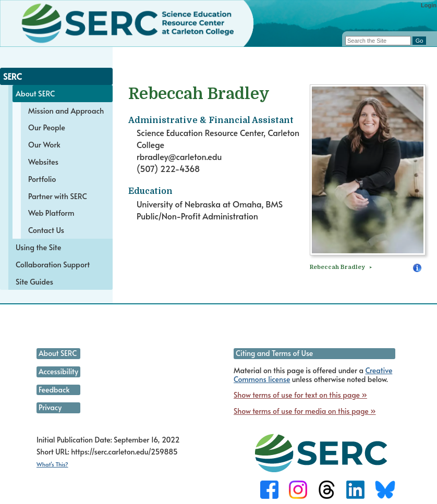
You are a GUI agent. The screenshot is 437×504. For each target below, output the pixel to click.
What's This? (52, 464)
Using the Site (38, 247)
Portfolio (42, 179)
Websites (43, 162)
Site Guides (34, 281)
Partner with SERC (58, 196)
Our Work (44, 144)
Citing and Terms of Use (274, 353)
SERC (13, 76)
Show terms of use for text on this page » (300, 395)
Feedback (54, 390)
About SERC (35, 93)
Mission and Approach (66, 110)
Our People (47, 127)
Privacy (50, 407)
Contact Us (46, 230)
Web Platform (51, 213)
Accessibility (58, 371)
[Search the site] (378, 41)
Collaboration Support (53, 264)
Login (429, 5)
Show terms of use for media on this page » (305, 411)
